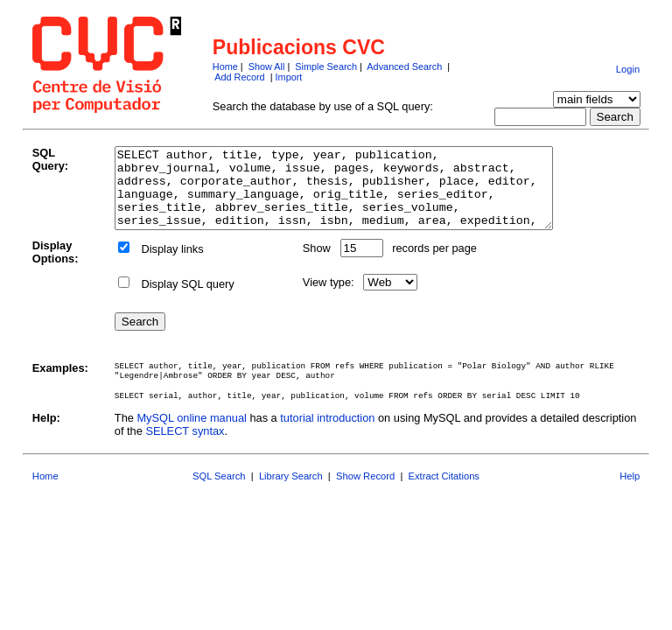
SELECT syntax (185, 447)
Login (628, 69)
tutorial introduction (327, 434)
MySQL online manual (191, 434)
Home (225, 66)
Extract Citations (444, 492)
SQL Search (219, 492)
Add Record (239, 77)
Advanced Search (404, 66)
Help (630, 492)
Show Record (365, 492)
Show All (267, 66)
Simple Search (326, 66)
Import (289, 77)
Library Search (291, 492)
